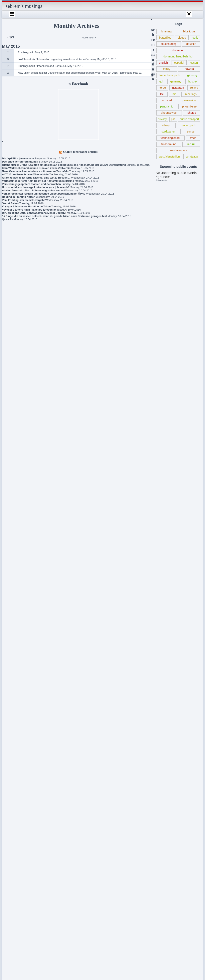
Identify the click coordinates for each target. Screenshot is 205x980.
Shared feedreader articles (80, 152)
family (167, 69)
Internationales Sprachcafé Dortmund (18, 893)
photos (192, 113)
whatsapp (192, 157)
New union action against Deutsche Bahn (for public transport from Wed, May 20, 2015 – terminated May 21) (20, 810)
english (163, 63)
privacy (162, 119)
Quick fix (8, 219)
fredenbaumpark (170, 75)
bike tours (189, 31)
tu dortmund (169, 144)
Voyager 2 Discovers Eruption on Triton (26, 206)
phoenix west (169, 113)
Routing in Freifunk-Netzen (19, 197)
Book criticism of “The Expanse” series (17, 782)
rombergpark (188, 125)
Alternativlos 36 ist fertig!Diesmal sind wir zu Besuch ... (36, 178)
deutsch (191, 44)
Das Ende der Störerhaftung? (20, 162)
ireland (194, 88)
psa (173, 119)
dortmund (178, 50)
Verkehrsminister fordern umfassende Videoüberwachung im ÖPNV (44, 194)
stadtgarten (169, 132)
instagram (178, 88)
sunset (191, 132)
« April (10, 37)
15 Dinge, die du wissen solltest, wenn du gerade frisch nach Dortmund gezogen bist (54, 216)
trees (193, 138)
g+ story (192, 75)
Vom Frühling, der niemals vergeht (23, 200)
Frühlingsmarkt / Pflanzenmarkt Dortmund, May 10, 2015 (19, 829)
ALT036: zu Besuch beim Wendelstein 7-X (28, 174)
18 (8, 73)
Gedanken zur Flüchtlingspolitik (14, 794)
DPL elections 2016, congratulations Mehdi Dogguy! (34, 213)
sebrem (18, 902)
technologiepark (170, 138)
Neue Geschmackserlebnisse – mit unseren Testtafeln (35, 171)
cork (195, 38)
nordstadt (167, 100)
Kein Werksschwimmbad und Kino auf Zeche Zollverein (36, 168)
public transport (189, 119)
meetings (191, 94)
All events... (162, 180)
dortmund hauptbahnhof (178, 56)
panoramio (167, 106)
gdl (161, 81)
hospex (193, 81)
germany (176, 81)
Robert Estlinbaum (25, 868)
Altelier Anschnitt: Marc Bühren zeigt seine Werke (33, 190)
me (175, 94)
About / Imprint (17, 876)
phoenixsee (189, 106)
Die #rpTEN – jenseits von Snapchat (24, 158)
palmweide (189, 100)
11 (8, 66)
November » (89, 38)
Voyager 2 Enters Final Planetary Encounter (29, 210)
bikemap (167, 31)
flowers (189, 69)
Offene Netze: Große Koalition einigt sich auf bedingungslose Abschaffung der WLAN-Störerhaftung (64, 165)
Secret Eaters (10, 203)
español (179, 63)
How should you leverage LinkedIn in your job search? (36, 187)
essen (194, 63)
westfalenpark (178, 150)
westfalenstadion (169, 157)
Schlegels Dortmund (21, 928)
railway (165, 125)
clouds (182, 38)
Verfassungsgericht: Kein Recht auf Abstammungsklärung (38, 181)
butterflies (165, 38)
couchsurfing (169, 44)
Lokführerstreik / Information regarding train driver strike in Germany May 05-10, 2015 (20, 845)
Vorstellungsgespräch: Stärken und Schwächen (31, 184)
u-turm (191, 144)
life (162, 94)
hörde (162, 88)
